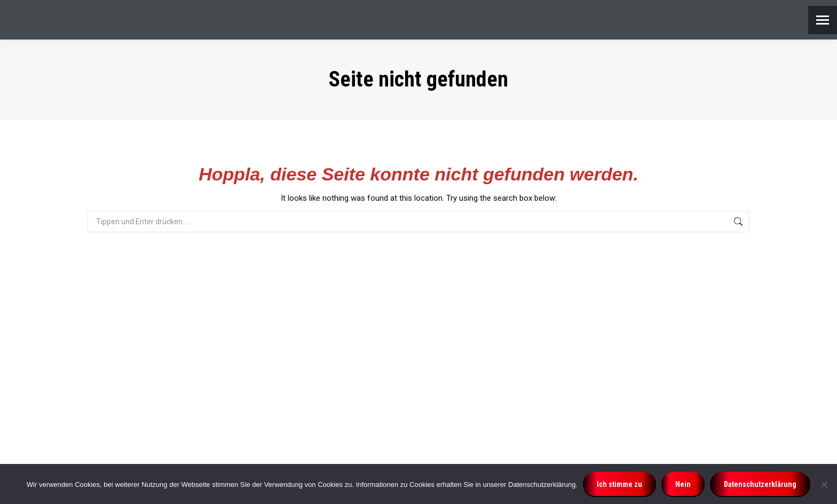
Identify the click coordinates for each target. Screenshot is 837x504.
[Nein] (824, 484)
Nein (683, 484)
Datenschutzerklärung (760, 484)
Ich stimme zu (619, 484)
